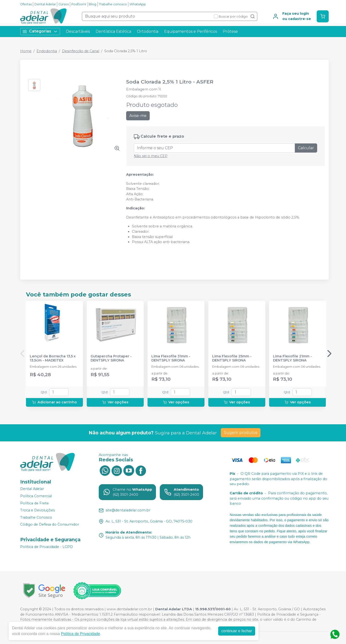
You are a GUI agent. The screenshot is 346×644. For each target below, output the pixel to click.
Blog (93, 4)
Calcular (306, 148)
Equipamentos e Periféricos (191, 31)
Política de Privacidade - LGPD (46, 547)
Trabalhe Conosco (36, 517)
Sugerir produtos (241, 433)
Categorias (40, 31)
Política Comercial (36, 496)
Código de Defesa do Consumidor (50, 525)
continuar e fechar (237, 631)
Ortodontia (148, 31)
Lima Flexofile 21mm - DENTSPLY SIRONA (292, 358)
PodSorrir (79, 4)
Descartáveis (78, 31)
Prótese (230, 31)
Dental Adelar (45, 4)
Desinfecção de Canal (81, 51)
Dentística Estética (113, 31)
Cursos (64, 4)
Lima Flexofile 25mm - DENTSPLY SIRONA (232, 358)
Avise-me (138, 116)
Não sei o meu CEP (151, 156)
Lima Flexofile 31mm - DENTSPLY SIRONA (171, 358)
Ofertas (26, 4)
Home (26, 51)
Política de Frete (34, 503)
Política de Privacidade (81, 634)
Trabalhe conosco (113, 4)
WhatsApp (138, 4)
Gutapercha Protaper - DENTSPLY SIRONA (111, 358)
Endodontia (47, 51)
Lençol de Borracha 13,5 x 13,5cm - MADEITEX (53, 358)
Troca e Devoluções (37, 510)
